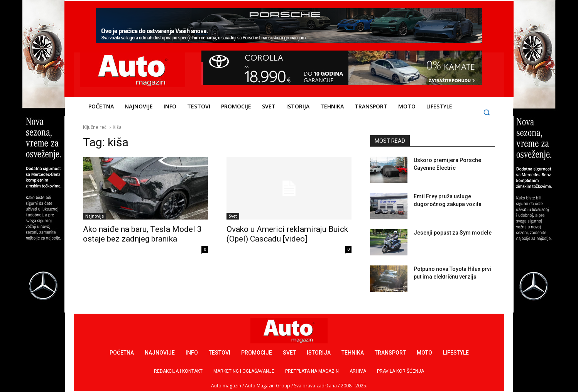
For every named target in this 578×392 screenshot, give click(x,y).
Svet (233, 216)
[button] (487, 112)
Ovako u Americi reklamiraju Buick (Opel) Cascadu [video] (287, 234)
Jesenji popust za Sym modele (453, 233)
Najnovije (95, 216)
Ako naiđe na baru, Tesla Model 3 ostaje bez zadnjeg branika (142, 234)
